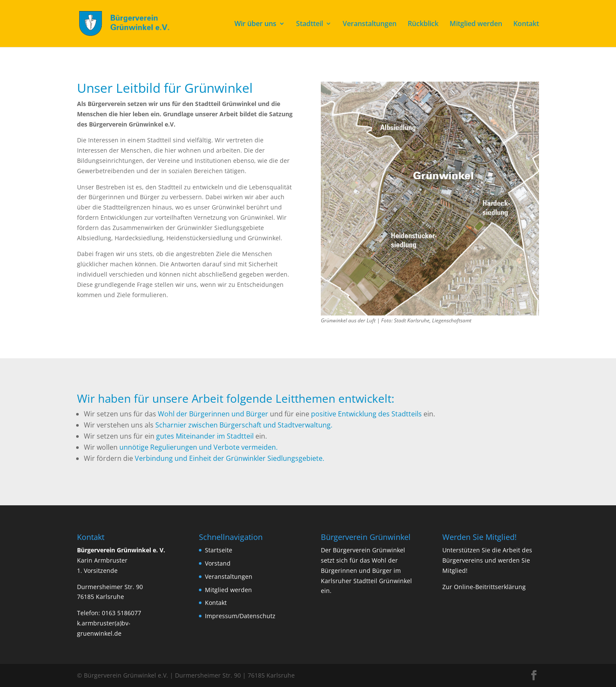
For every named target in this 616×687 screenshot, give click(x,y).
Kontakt (526, 24)
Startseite (219, 550)
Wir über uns (255, 24)
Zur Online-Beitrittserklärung (484, 587)
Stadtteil (309, 24)
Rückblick (423, 24)
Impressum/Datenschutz (240, 616)
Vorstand (218, 563)
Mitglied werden (476, 24)
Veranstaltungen (370, 24)
